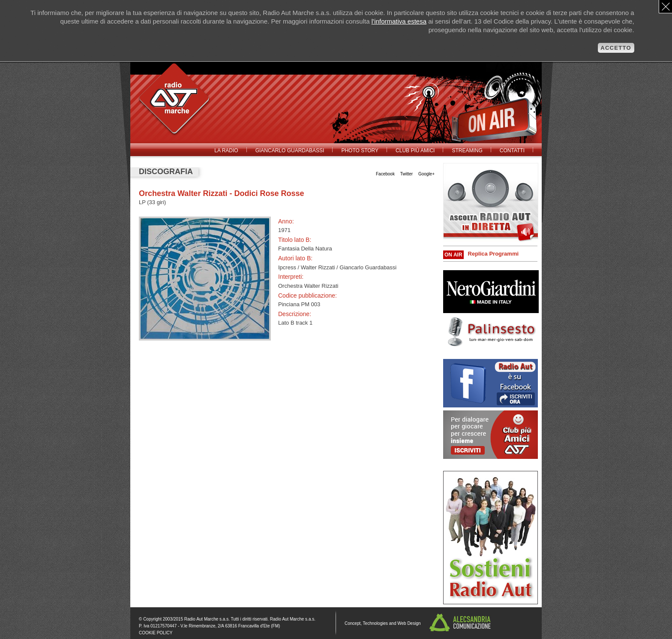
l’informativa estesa (399, 21)
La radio (226, 151)
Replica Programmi (493, 254)
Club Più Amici (415, 151)
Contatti (512, 151)
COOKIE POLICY (156, 633)
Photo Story (360, 151)
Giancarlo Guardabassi (290, 151)
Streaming (467, 151)
